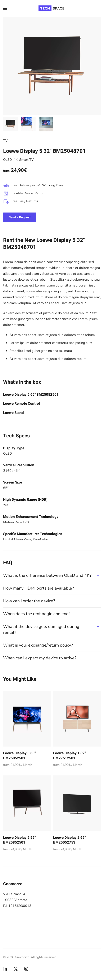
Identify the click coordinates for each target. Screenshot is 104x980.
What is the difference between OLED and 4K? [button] (47, 575)
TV (5, 141)
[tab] (10, 124)
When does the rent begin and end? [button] (37, 614)
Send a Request (20, 217)
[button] (5, 8)
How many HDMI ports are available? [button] (39, 588)
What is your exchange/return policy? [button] (38, 645)
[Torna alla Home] (52, 8)
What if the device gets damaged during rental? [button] (41, 629)
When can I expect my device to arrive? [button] (40, 658)
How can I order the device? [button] (29, 601)
